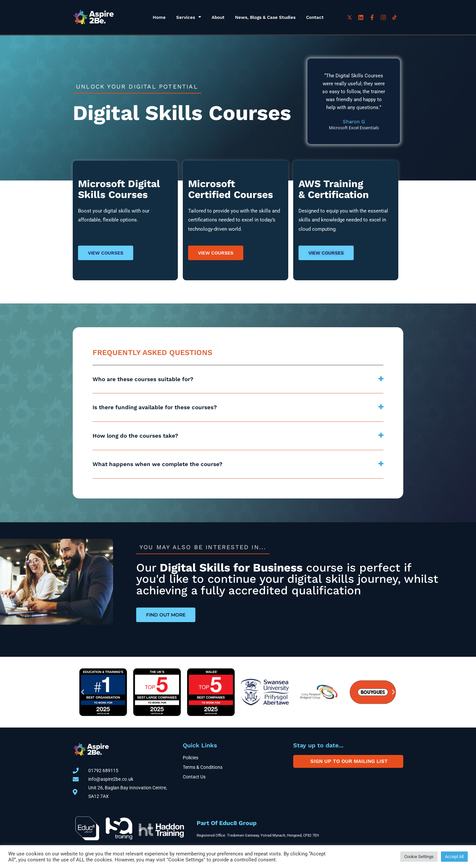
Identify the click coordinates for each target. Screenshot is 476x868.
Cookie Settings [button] (419, 857)
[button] (238, 379)
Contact (315, 17)
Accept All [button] (454, 857)
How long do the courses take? (135, 436)
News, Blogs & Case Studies (265, 17)
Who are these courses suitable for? (143, 379)
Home (159, 17)
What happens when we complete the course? (158, 464)
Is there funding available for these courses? (155, 407)
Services (189, 17)
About (218, 17)
